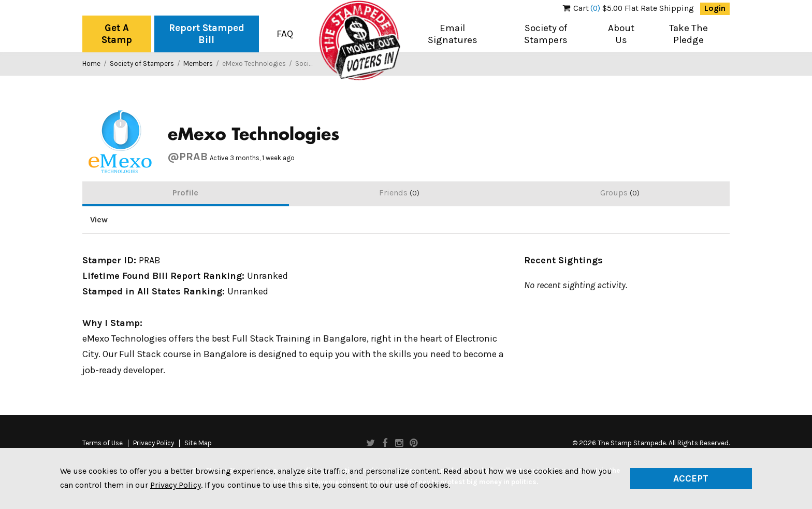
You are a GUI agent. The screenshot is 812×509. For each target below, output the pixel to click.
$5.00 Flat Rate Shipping (628, 8)
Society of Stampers (546, 34)
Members (198, 63)
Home (91, 63)
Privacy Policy (154, 443)
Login (715, 8)
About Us (621, 34)
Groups (620, 193)
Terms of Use (103, 443)
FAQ (285, 34)
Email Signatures (453, 34)
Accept (691, 478)
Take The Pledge (688, 34)
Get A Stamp (117, 34)
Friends (399, 193)
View (99, 220)
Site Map (198, 443)
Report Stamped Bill (207, 34)
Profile (185, 193)
